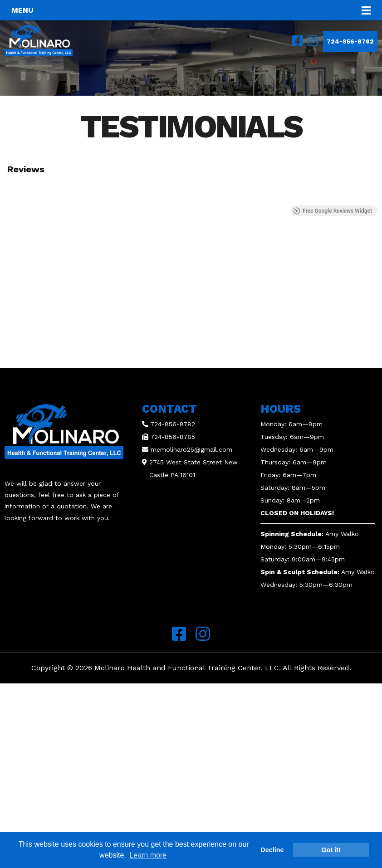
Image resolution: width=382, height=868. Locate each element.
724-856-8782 (350, 41)
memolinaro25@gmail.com (191, 449)
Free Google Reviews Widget (333, 211)
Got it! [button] (331, 850)
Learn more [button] (148, 855)
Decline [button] (272, 850)
